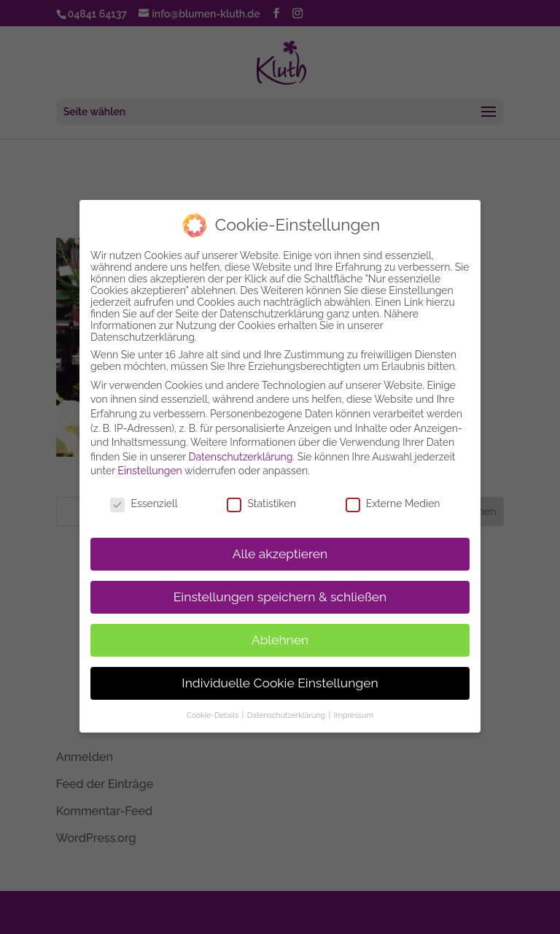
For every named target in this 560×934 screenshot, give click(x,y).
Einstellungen (149, 458)
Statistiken (261, 491)
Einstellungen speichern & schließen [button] (280, 584)
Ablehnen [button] (280, 628)
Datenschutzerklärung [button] (287, 703)
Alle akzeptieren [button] (280, 541)
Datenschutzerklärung (241, 444)
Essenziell (144, 491)
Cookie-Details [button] (214, 703)
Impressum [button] (354, 703)
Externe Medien (393, 491)
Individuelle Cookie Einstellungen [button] (280, 671)
